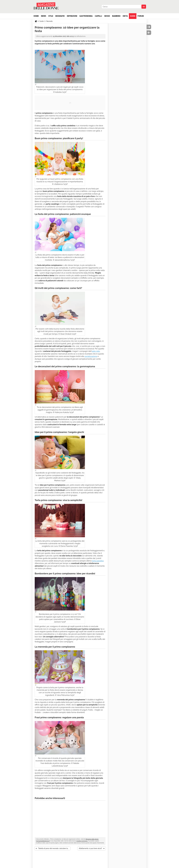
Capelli (98, 16)
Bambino (116, 16)
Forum (141, 16)
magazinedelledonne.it (43, 841)
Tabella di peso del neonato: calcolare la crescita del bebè (53, 849)
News (43, 16)
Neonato (49, 21)
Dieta (125, 16)
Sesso (107, 16)
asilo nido (96, 351)
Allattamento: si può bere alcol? (90, 848)
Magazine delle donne (92, 839)
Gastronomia (86, 16)
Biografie (60, 16)
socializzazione (91, 356)
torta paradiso (98, 561)
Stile (51, 16)
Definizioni (72, 16)
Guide (133, 16)
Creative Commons (82, 841)
